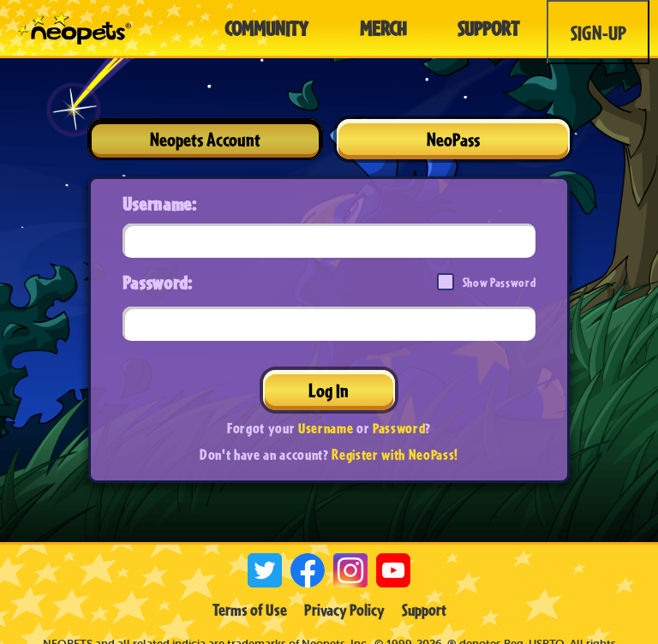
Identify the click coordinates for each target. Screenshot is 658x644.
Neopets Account (205, 139)
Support (424, 610)
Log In (329, 390)
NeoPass (453, 139)
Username (326, 428)
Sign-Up (598, 33)
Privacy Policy (344, 610)
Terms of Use (250, 610)
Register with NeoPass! (395, 454)
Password (399, 428)
